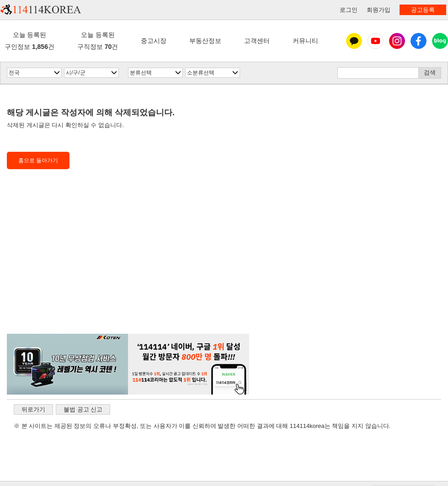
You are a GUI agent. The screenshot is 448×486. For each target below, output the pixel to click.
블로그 (440, 41)
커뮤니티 (305, 41)
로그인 (349, 10)
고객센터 (257, 41)
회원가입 (379, 10)
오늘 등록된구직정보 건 (98, 40)
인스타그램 (397, 41)
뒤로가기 (33, 409)
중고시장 (154, 41)
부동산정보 (205, 41)
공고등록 (423, 10)
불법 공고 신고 (83, 409)
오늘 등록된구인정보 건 (29, 40)
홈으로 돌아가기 (38, 160)
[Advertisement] (128, 265)
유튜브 (376, 41)
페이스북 (419, 41)
